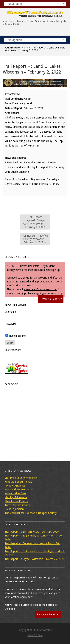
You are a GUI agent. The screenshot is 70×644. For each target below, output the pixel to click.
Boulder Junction (14, 509)
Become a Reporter (51, 299)
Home (25, 48)
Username (10, 312)
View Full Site (35, 635)
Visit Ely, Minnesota (16, 497)
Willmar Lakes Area (15, 493)
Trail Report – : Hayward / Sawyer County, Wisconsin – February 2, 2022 (35, 222)
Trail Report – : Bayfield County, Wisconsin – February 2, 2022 (35, 239)
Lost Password (13, 350)
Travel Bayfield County (18, 505)
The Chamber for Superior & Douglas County (31, 513)
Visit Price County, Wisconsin (21, 478)
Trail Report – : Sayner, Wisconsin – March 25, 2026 (35, 559)
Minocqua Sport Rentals (18, 482)
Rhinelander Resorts (16, 501)
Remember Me (15, 336)
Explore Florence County (19, 489)
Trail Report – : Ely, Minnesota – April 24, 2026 (32, 532)
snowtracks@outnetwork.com (41, 289)
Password (10, 324)
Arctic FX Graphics (15, 486)
